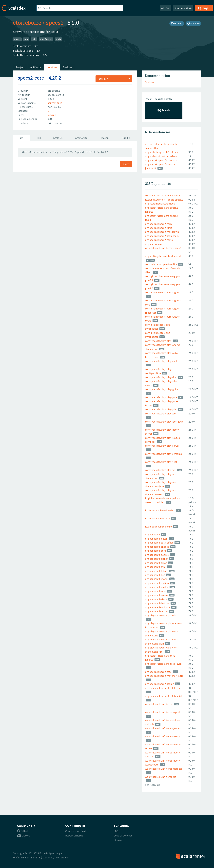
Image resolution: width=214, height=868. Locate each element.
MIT (50, 111)
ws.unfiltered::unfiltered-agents (163, 712)
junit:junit (151, 168)
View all (52, 115)
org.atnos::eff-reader (157, 587)
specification (46, 39)
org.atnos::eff (153, 534)
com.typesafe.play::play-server (162, 446)
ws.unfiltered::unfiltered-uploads (164, 769)
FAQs (117, 831)
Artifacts (36, 67)
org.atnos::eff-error (156, 563)
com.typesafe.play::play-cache (162, 361)
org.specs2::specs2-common (161, 160)
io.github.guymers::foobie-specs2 (164, 200)
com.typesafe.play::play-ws (160, 470)
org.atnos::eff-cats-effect (159, 543)
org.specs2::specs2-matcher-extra (164, 676)
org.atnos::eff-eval (155, 567)
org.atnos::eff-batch (156, 539)
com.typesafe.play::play (158, 341)
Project (20, 67)
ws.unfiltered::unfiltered (159, 704)
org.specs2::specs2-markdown (162, 232)
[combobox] (114, 79)
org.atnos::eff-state (156, 599)
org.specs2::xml (154, 244)
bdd (34, 39)
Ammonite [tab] (81, 138)
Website (193, 23)
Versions (52, 67)
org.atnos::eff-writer (156, 611)
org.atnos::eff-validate (158, 607)
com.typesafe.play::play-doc (161, 377)
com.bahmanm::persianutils (161, 264)
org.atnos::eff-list (155, 575)
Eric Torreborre (56, 123)
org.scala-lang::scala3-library (162, 152)
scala (58, 39)
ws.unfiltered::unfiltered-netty (162, 736)
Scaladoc (150, 82)
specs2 (55, 23)
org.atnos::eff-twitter (157, 603)
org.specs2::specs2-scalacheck (162, 236)
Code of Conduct (123, 835)
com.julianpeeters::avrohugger (162, 292)
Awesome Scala (183, 8)
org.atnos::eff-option (157, 583)
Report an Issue (74, 835)
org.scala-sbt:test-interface (161, 156)
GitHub (177, 23)
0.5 (45, 55)
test (26, 39)
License (118, 840)
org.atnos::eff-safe (155, 591)
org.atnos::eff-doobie (157, 555)
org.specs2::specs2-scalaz (159, 684)
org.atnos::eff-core (156, 551)
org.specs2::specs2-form (159, 224)
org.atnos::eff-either (156, 559)
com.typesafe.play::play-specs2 (163, 195)
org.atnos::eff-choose (157, 547)
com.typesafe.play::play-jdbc (161, 409)
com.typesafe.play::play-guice (162, 389)
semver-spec (55, 103)
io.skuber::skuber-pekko (158, 527)
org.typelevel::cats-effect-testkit (164, 696)
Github (23, 831)
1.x (39, 51)
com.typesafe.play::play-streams (163, 454)
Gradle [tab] (126, 138)
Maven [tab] (105, 138)
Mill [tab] (39, 138)
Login (204, 8)
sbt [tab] (22, 138)
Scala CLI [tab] (58, 138)
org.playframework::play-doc (161, 615)
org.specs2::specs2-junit (159, 228)
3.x (36, 46)
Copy (126, 164)
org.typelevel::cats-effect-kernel (163, 688)
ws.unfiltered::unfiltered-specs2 (163, 248)
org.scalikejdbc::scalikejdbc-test (163, 256)
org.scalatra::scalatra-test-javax (163, 664)
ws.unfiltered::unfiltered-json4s (163, 728)
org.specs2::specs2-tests (159, 240)
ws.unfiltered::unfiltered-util (161, 777)
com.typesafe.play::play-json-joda (164, 422)
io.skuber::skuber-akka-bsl (160, 510)
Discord (24, 835)
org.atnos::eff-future (157, 571)
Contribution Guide (76, 831)
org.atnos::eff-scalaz (157, 595)
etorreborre (27, 23)
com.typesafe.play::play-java (161, 397)
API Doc (166, 8)
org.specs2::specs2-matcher (161, 164)
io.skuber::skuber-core (157, 518)
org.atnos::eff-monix (157, 579)
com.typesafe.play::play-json (161, 413)
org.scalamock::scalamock (160, 204)
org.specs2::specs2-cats (158, 672)
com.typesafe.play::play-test (161, 462)
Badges (68, 67)
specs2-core (31, 78)
